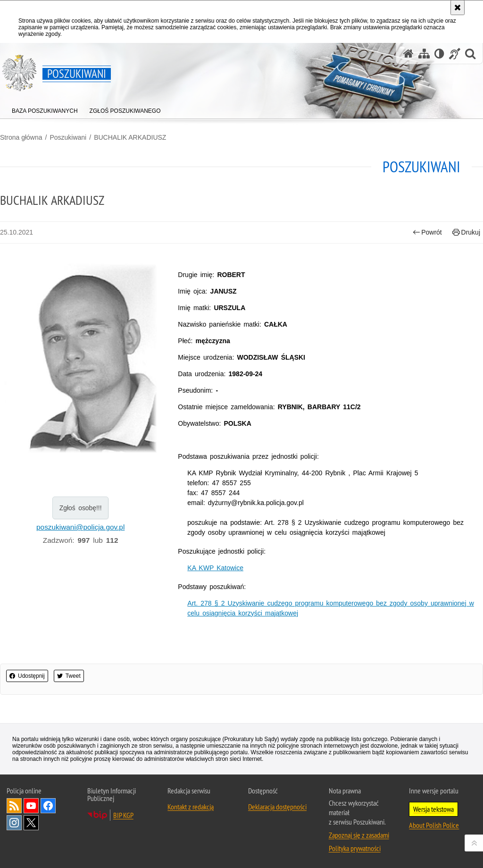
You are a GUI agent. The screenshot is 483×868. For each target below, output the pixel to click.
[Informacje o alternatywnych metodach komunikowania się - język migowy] (455, 54)
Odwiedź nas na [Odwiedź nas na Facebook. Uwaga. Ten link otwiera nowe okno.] (48, 806)
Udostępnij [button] (27, 676)
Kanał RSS (14, 806)
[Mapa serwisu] (424, 54)
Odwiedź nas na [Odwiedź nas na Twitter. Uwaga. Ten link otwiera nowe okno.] (31, 823)
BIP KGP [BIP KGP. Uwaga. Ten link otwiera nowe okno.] (123, 815)
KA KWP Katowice (215, 568)
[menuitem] (45, 109)
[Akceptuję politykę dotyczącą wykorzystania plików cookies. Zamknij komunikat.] (458, 8)
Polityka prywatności (355, 848)
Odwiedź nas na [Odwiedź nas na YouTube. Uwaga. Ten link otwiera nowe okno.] (31, 806)
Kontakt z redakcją (191, 807)
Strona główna (21, 137)
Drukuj (466, 232)
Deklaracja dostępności (277, 807)
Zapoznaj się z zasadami (359, 835)
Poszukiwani (68, 137)
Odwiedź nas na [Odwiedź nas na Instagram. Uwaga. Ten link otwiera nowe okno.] (14, 823)
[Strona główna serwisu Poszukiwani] (408, 54)
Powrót (427, 232)
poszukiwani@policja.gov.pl (80, 527)
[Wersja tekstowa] (439, 54)
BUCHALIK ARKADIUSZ (130, 137)
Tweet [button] (69, 676)
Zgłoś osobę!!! (81, 508)
